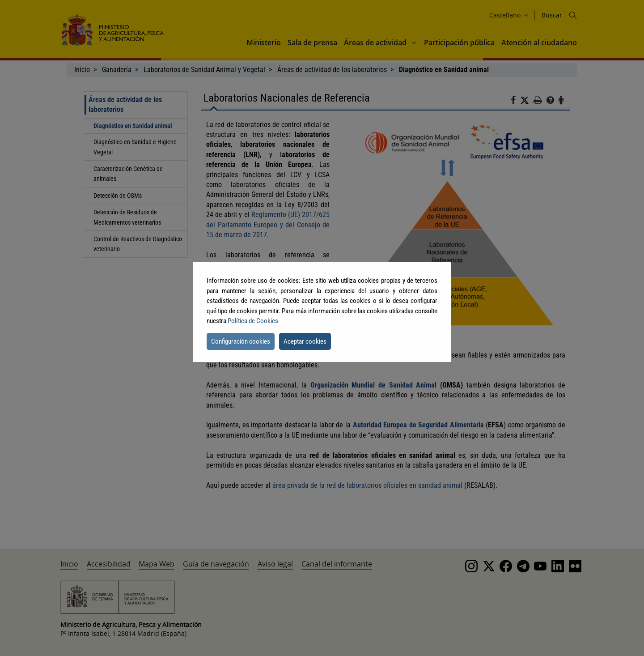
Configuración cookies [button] (241, 341)
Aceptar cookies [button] (305, 341)
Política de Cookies (253, 321)
